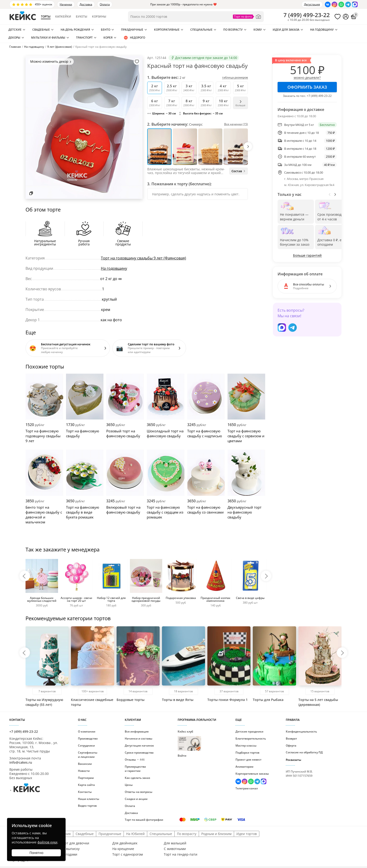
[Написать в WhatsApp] (341, 4)
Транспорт (84, 38)
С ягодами (69, 854)
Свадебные (41, 30)
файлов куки (47, 842)
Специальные (201, 30)
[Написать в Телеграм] (348, 4)
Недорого (134, 38)
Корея (108, 38)
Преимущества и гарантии (135, 769)
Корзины (99, 17)
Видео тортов (87, 806)
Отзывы (135, 760)
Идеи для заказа (286, 30)
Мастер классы (246, 746)
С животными (175, 849)
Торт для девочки (75, 843)
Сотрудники (86, 746)
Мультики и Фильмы (48, 38)
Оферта (291, 746)
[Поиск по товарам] (196, 17)
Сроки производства (139, 753)
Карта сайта (86, 785)
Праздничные (132, 30)
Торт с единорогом (128, 854)
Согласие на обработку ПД (304, 752)
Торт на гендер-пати (181, 854)
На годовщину (322, 30)
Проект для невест (248, 760)
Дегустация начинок (139, 746)
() (307, 15)
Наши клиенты (89, 799)
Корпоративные (167, 30)
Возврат (291, 739)
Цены (129, 785)
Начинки (66, 4)
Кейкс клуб (189, 740)
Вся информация (137, 731)
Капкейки (63, 17)
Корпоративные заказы (252, 774)
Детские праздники (249, 731)
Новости (84, 771)
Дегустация (312, 4)
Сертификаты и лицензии (88, 755)
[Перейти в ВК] (328, 4)
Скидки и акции (136, 799)
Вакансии (85, 764)
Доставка (86, 4)
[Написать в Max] (355, 4)
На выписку (70, 849)
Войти (182, 756)
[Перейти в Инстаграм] (334, 4)
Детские (15, 30)
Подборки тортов (247, 753)
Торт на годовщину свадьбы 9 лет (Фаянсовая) (143, 258)
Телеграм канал (247, 788)
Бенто (106, 30)
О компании (87, 731)
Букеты (82, 17)
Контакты (85, 792)
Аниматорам (244, 767)
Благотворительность (251, 739)
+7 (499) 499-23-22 (319, 96)
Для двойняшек (125, 843)
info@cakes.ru (21, 762)
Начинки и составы (139, 739)
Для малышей (175, 843)
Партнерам (86, 778)
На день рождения (75, 30)
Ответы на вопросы (139, 792)
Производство (88, 739)
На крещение (123, 849)
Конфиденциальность (301, 731)
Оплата (105, 4)
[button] (248, 146)
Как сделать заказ (137, 778)
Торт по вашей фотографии (144, 820)
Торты (46, 17)
